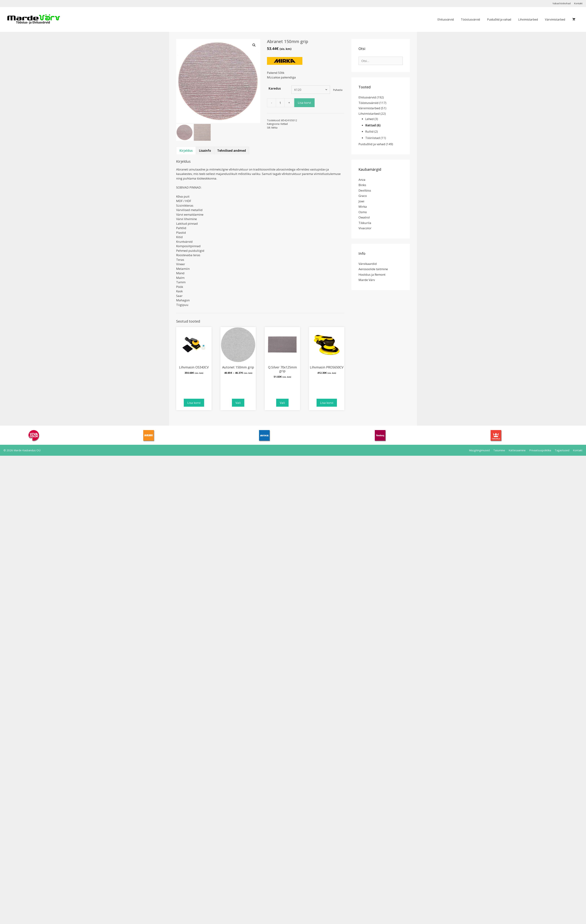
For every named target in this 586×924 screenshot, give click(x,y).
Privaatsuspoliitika (540, 450)
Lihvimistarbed (528, 19)
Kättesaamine (517, 450)
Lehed (369, 119)
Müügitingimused (479, 450)
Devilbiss (365, 190)
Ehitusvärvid (446, 19)
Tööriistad (373, 138)
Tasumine (499, 450)
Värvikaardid (368, 264)
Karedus (275, 88)
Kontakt (578, 3)
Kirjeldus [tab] (186, 151)
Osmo (363, 212)
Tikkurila (365, 223)
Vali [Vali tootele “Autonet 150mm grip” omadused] (238, 403)
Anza (362, 180)
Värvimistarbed (555, 19)
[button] (254, 45)
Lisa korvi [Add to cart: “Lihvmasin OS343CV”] (194, 403)
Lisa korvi (304, 103)
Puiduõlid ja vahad (499, 19)
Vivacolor (365, 228)
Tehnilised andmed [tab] (232, 151)
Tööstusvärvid (470, 19)
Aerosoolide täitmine (373, 269)
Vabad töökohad (562, 3)
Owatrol (364, 217)
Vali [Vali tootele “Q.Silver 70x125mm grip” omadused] (282, 403)
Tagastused (562, 450)
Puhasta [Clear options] (338, 90)
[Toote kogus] (280, 103)
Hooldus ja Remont (372, 275)
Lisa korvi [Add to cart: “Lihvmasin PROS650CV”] (327, 403)
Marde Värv (367, 280)
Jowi (361, 201)
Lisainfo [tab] (205, 151)
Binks (362, 185)
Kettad (284, 124)
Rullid (369, 131)
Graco (363, 196)
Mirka (274, 128)
